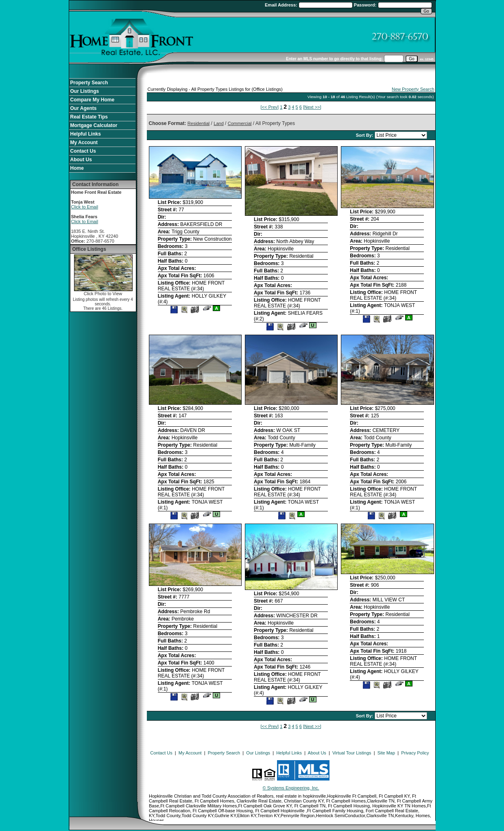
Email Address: (282, 5)
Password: (366, 5)
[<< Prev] (269, 107)
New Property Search (413, 89)
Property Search (89, 83)
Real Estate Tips (89, 117)
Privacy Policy (415, 753)
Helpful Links (86, 134)
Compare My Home (93, 100)
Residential (199, 123)
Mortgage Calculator (94, 125)
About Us (81, 160)
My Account (84, 143)
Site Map (386, 753)
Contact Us (83, 151)
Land (218, 123)
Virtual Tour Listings (352, 753)
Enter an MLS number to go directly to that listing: (334, 59)
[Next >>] (312, 107)
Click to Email (85, 207)
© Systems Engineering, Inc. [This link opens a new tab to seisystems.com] (291, 788)
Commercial (240, 123)
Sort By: (365, 135)
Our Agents (84, 108)
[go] (411, 59)
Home (77, 168)
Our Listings (85, 91)
